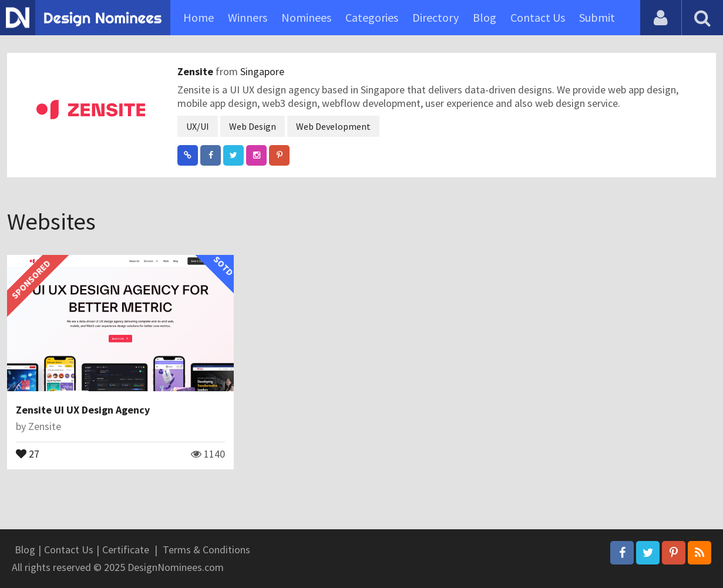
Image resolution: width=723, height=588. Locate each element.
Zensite (196, 71)
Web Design (253, 126)
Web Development (333, 126)
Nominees (306, 17)
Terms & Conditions (206, 550)
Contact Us (538, 17)
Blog (485, 17)
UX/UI (198, 126)
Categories (372, 17)
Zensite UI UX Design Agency (83, 410)
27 (28, 453)
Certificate (126, 550)
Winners (248, 17)
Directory (436, 17)
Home (199, 17)
